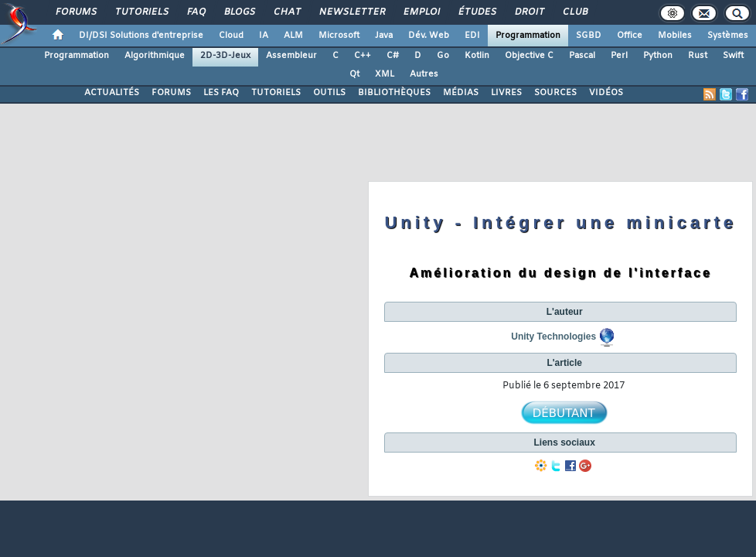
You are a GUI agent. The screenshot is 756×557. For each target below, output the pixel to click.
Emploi (421, 12)
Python (658, 56)
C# (393, 56)
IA (264, 36)
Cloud (231, 36)
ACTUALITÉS (112, 93)
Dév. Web (429, 36)
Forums (75, 12)
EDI (472, 36)
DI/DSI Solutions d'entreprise (141, 36)
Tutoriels (141, 12)
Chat (286, 12)
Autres (424, 74)
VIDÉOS (606, 93)
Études (477, 12)
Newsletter (351, 12)
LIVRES (506, 93)
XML (385, 74)
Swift (733, 56)
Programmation (528, 36)
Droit (529, 12)
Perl (619, 56)
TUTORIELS (276, 93)
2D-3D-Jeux (225, 56)
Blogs (239, 12)
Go (443, 56)
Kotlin (477, 56)
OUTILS (329, 93)
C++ (363, 56)
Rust (698, 56)
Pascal (582, 56)
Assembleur (291, 56)
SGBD (589, 36)
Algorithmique (155, 56)
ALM (293, 36)
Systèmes (728, 36)
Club (574, 12)
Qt (354, 74)
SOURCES (555, 93)
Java (384, 36)
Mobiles (675, 36)
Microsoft (339, 36)
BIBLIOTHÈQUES (394, 93)
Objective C (529, 56)
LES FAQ (221, 93)
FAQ (196, 12)
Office (630, 36)
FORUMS (171, 93)
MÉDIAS (461, 93)
